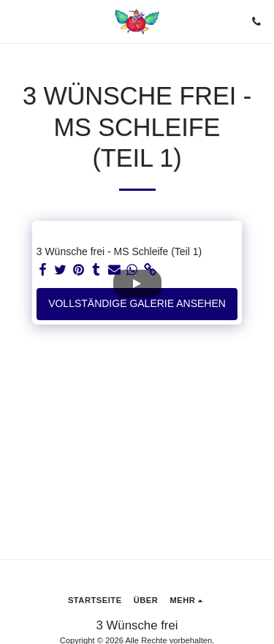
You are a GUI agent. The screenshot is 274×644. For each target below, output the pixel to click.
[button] (16, 21)
